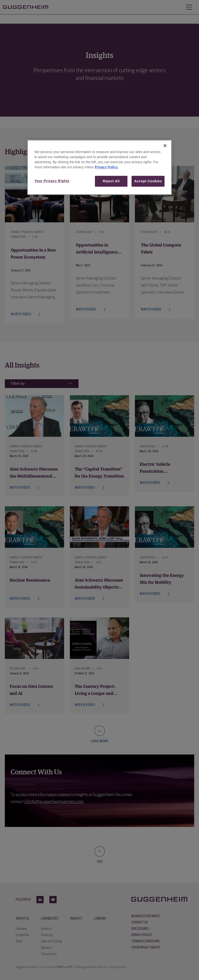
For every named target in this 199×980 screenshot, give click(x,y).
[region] (99, 167)
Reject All (111, 181)
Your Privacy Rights (52, 181)
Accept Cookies (148, 181)
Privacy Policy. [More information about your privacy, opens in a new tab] (106, 167)
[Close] (165, 146)
